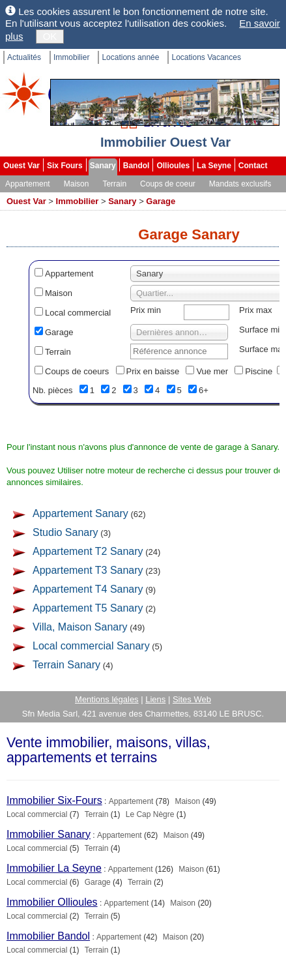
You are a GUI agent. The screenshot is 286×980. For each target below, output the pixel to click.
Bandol (136, 166)
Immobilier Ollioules (52, 902)
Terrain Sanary (66, 665)
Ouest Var (21, 166)
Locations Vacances (206, 57)
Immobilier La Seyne (54, 868)
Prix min (146, 310)
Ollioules (173, 166)
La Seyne (214, 166)
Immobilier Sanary (49, 834)
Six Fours (65, 166)
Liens (155, 699)
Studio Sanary (65, 532)
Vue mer (212, 371)
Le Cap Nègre (150, 814)
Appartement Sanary (80, 513)
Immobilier (71, 57)
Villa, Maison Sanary (80, 627)
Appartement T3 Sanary (88, 570)
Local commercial (78, 313)
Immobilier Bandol (48, 936)
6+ (204, 390)
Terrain (114, 184)
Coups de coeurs (77, 371)
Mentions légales (107, 699)
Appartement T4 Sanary (88, 589)
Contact (253, 166)
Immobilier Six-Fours (54, 800)
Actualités (24, 57)
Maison (77, 184)
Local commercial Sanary (91, 646)
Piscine (259, 371)
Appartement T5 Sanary (88, 608)
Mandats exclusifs (240, 184)
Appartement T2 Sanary (88, 551)
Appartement (28, 184)
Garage (161, 201)
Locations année (130, 57)
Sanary (103, 166)
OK (50, 36)
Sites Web (192, 699)
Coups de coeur (168, 184)
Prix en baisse (153, 371)
